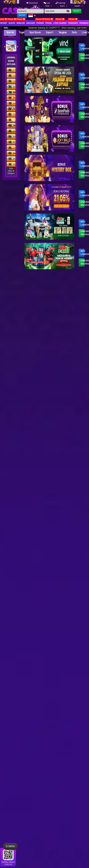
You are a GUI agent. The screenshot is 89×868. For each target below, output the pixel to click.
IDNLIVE (21, 23)
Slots (12, 23)
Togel (22, 33)
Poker (40, 23)
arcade (31, 23)
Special (10, 32)
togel (49, 23)
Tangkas (73, 23)
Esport (50, 33)
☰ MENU (10, 846)
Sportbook (35, 33)
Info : (6, 28)
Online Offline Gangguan (11, 171)
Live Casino (60, 23)
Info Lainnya (83, 47)
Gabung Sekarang (83, 57)
